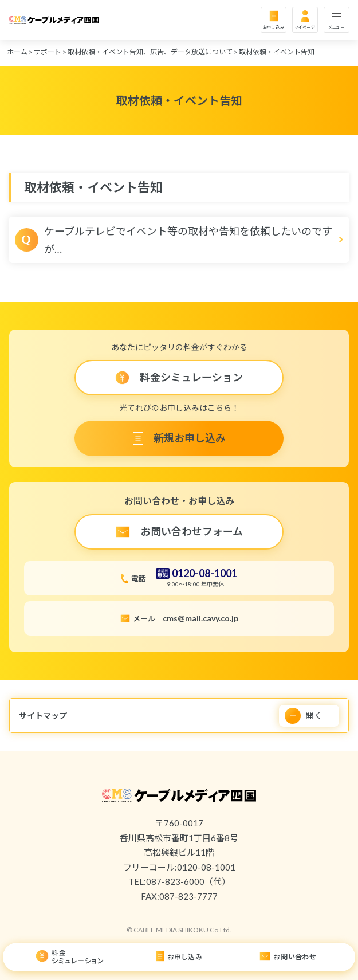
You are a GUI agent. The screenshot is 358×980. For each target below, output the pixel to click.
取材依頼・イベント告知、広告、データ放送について (150, 52)
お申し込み (274, 27)
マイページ (305, 27)
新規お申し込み (190, 438)
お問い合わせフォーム (192, 531)
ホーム (17, 52)
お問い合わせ (295, 957)
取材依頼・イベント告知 (277, 52)
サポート (48, 52)
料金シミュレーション (78, 957)
